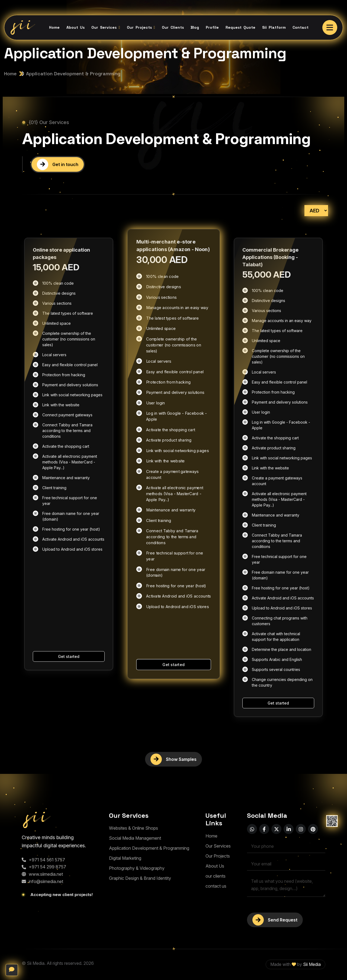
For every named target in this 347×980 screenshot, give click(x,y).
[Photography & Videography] (137, 868)
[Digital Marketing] (125, 858)
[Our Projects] (218, 856)
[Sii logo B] (23, 27)
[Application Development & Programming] (149, 848)
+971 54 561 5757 (43, 860)
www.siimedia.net (42, 874)
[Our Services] (218, 846)
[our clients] (216, 876)
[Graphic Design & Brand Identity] (140, 878)
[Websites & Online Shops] (134, 828)
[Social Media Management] (135, 838)
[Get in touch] (58, 165)
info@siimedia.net (42, 881)
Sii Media (312, 964)
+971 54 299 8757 (44, 867)
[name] (330, 27)
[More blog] (173, 759)
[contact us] (216, 886)
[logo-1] (45, 820)
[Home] (211, 836)
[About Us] (215, 866)
